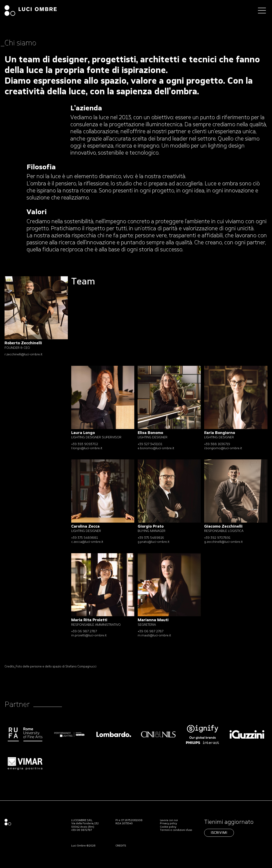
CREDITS (121, 846)
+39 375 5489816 (151, 538)
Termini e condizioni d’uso (176, 830)
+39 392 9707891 (217, 538)
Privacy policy (168, 824)
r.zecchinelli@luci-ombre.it (23, 355)
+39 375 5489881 (85, 538)
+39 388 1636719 (217, 444)
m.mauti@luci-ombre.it (154, 636)
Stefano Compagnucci (81, 667)
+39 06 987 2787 (84, 632)
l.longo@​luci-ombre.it (87, 448)
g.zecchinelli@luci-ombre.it (223, 542)
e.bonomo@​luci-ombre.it (156, 448)
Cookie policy (168, 827)
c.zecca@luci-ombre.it (87, 542)
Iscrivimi (219, 833)
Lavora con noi (169, 820)
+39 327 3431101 (150, 444)
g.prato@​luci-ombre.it (154, 542)
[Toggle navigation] (262, 10)
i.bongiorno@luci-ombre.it (223, 448)
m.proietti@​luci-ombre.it (89, 636)
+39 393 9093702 (85, 444)
